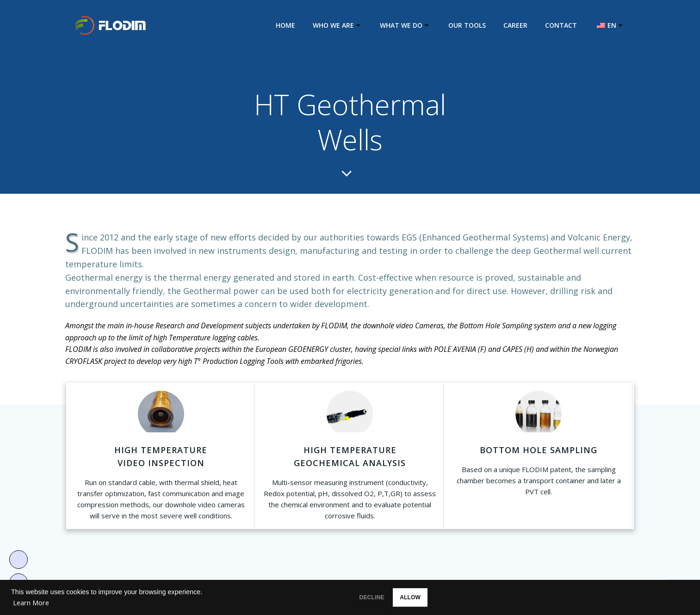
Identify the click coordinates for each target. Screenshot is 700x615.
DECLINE (369, 597)
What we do (407, 25)
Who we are (339, 25)
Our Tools (469, 25)
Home (287, 25)
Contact (563, 25)
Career (517, 25)
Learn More (31, 603)
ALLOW (426, 597)
